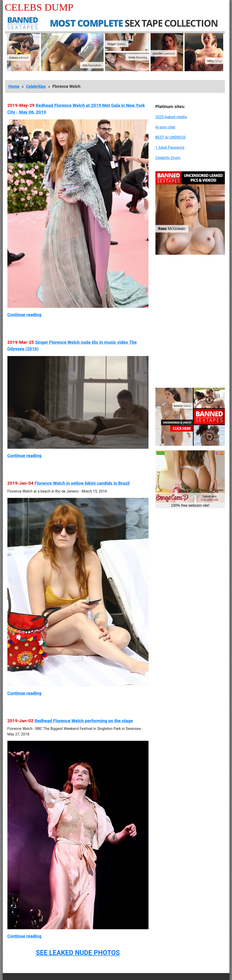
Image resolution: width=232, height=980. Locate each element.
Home (14, 86)
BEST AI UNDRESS (171, 137)
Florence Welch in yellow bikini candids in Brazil (82, 483)
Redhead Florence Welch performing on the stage (84, 721)
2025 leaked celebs (171, 117)
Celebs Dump (39, 7)
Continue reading (24, 315)
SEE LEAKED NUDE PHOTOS (78, 953)
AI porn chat (165, 127)
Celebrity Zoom (168, 158)
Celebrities (36, 86)
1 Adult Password (170, 148)
